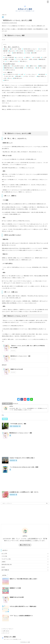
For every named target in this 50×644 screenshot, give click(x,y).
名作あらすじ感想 (25, 9)
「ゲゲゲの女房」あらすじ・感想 (18, 424)
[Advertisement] (25, 121)
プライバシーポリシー (8, 629)
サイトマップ (6, 633)
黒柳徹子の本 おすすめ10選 (17, 597)
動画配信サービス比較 (16, 588)
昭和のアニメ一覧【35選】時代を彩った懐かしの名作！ (24, 579)
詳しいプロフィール (25, 545)
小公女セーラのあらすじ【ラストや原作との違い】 (23, 458)
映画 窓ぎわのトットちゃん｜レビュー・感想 (21, 433)
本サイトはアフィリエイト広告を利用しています (10, 639)
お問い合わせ (6, 631)
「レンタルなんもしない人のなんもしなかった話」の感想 (25, 467)
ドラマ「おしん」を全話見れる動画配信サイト (22, 616)
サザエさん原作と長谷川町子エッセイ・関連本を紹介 (24, 606)
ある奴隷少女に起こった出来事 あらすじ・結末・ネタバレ (25, 492)
